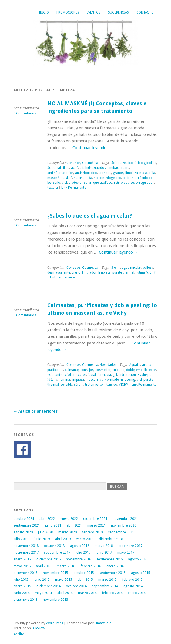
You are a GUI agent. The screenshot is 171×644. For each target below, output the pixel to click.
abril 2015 (85, 579)
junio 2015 (42, 579)
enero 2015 (22, 586)
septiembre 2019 (121, 532)
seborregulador (142, 183)
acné (75, 168)
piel (64, 183)
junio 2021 (53, 525)
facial (92, 375)
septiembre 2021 (27, 525)
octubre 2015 (84, 573)
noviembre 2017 (26, 552)
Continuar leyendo (92, 148)
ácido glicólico (145, 163)
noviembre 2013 (56, 599)
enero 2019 (85, 539)
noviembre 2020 (124, 525)
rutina (140, 272)
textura (53, 188)
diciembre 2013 (26, 599)
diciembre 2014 (48, 586)
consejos (87, 370)
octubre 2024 (24, 519)
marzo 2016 (66, 566)
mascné (53, 178)
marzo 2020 (68, 532)
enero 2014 (137, 593)
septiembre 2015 (113, 573)
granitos (105, 173)
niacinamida (83, 178)
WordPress (54, 623)
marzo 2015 (108, 579)
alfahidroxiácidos (93, 168)
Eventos (94, 12)
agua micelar (132, 268)
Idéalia (52, 380)
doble (130, 370)
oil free (128, 178)
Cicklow (39, 628)
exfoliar (69, 375)
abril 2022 (47, 519)
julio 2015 (21, 579)
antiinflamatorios (60, 173)
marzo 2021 (96, 525)
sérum (79, 385)
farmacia (104, 375)
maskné (66, 178)
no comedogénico (107, 178)
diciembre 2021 (95, 519)
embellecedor (146, 370)
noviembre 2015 (56, 573)
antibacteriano (118, 168)
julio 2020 (46, 532)
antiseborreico (86, 173)
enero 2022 (69, 519)
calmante (72, 370)
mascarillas (94, 380)
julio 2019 (21, 539)
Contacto (145, 12)
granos (118, 173)
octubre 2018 (54, 546)
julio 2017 (83, 552)
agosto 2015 (141, 573)
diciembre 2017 (130, 546)
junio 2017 (104, 552)
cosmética (103, 370)
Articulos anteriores (36, 411)
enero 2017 (22, 559)
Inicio (44, 12)
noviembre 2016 (78, 559)
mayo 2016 (22, 566)
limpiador (89, 272)
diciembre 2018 (111, 539)
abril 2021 (74, 525)
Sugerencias (118, 12)
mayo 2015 (64, 579)
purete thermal (123, 272)
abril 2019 (63, 539)
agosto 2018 (80, 546)
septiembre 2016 (110, 559)
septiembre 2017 (57, 552)
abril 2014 (65, 593)
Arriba (19, 634)
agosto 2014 (133, 586)
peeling (130, 380)
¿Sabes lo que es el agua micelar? (90, 216)
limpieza (132, 173)
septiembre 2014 (105, 586)
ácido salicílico (58, 168)
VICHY (151, 272)
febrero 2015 (132, 579)
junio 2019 (42, 539)
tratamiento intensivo (101, 385)
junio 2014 (21, 593)
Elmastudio (103, 623)
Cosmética (90, 163)
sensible (66, 385)
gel (115, 375)
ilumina (64, 380)
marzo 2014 (87, 593)
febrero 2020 (92, 532)
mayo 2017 (126, 552)
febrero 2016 (91, 566)
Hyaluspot (145, 375)
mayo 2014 (43, 593)
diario (76, 272)
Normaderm (114, 380)
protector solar (80, 183)
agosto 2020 (23, 532)
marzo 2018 (104, 546)
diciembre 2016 (48, 559)
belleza (148, 268)
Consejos (73, 163)
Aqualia (135, 365)
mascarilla (147, 173)
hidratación (127, 375)
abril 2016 (44, 566)
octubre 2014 (76, 586)
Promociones (68, 12)
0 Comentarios (25, 113)
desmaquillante (59, 272)
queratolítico (103, 183)
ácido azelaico (122, 163)
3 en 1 (116, 268)
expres (81, 375)
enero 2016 (115, 566)
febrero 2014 (112, 593)
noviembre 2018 (26, 546)
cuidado (118, 370)
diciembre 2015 (26, 573)
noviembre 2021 (125, 519)
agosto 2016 (138, 559)
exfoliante (55, 375)
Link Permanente (74, 188)
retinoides (121, 183)
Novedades (108, 365)
